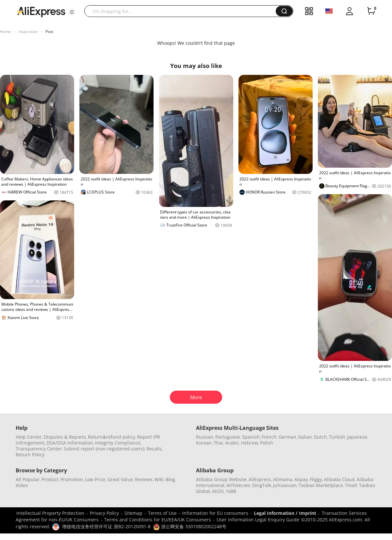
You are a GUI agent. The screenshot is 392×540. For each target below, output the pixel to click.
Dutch (320, 437)
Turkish (337, 437)
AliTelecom (238, 485)
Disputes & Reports (65, 437)
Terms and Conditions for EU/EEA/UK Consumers (158, 520)
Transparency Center (39, 449)
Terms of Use (162, 513)
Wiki (159, 479)
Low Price (95, 479)
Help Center (29, 437)
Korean (204, 443)
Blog (170, 479)
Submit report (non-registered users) (104, 449)
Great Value (120, 479)
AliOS (218, 491)
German (287, 437)
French (269, 437)
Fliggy (316, 479)
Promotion (72, 479)
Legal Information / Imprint (285, 513)
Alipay (301, 479)
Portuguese (228, 437)
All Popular (28, 479)
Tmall (351, 485)
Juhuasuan (285, 485)
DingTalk (262, 485)
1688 (231, 491)
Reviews (144, 479)
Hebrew (250, 443)
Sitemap (133, 513)
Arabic (232, 443)
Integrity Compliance (118, 443)
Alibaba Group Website (221, 479)
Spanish (251, 437)
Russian (205, 437)
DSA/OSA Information (70, 443)
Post (49, 32)
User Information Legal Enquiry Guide (258, 520)
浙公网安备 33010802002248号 (190, 526)
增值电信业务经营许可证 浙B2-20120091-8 (106, 526)
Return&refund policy (112, 437)
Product (50, 479)
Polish (267, 443)
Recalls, (155, 449)
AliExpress (260, 479)
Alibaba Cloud (339, 479)
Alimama (283, 479)
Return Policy (30, 455)
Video (22, 485)
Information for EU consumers (215, 513)
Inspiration (28, 32)
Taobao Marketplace (321, 485)
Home (6, 32)
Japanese (357, 437)
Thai (218, 443)
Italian (305, 437)
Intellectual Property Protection (50, 513)
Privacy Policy (104, 513)
